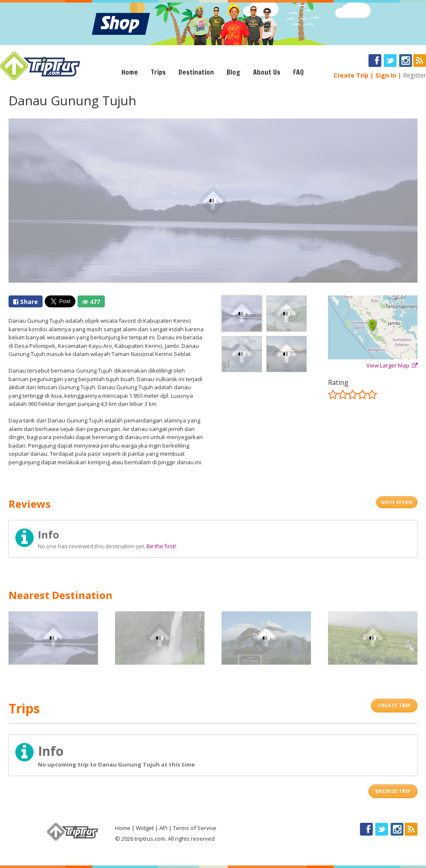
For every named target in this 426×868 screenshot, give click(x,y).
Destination (196, 72)
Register (414, 75)
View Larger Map (392, 365)
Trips (158, 72)
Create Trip (351, 75)
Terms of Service (195, 828)
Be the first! (161, 546)
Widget (145, 828)
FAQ (298, 72)
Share (26, 302)
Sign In (386, 75)
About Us (267, 72)
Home (130, 72)
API (163, 828)
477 (91, 302)
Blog (233, 72)
